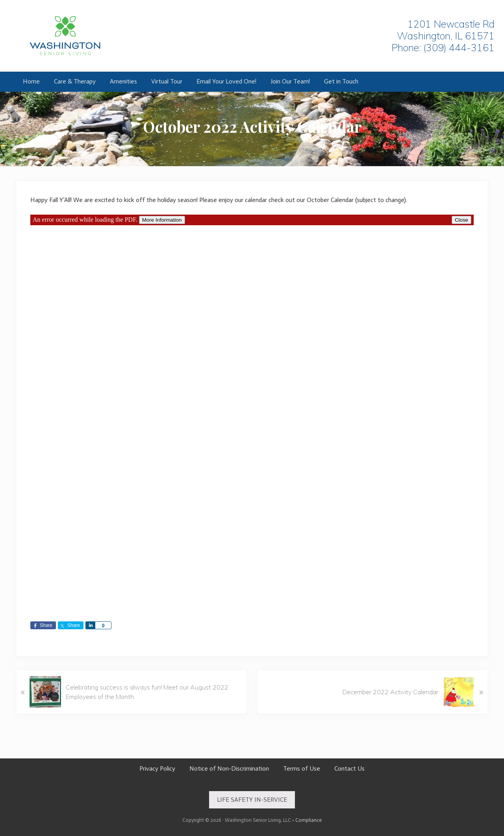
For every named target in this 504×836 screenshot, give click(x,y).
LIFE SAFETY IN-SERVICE (252, 800)
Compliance (309, 820)
